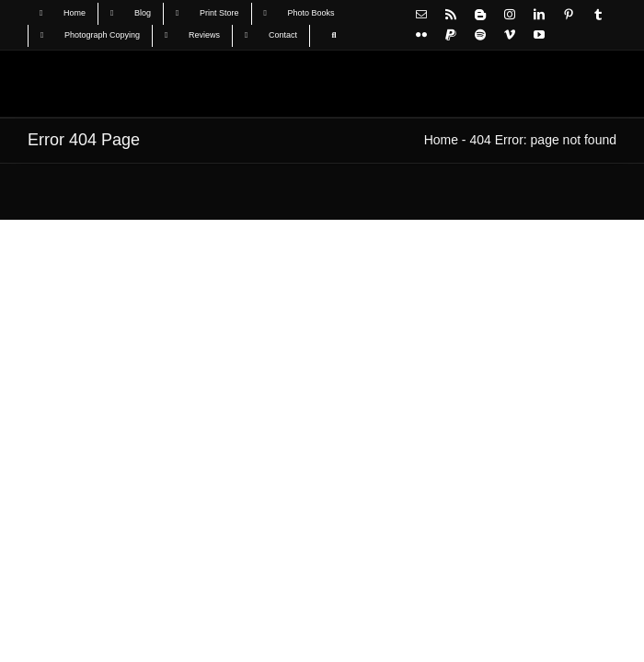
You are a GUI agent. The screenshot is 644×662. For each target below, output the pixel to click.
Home (441, 140)
